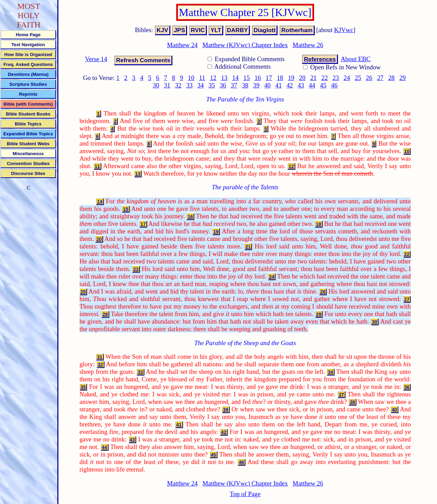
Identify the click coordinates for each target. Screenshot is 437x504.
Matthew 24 (182, 45)
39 (256, 85)
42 (290, 85)
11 (202, 78)
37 (234, 85)
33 (189, 85)
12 (213, 78)
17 (269, 78)
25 (358, 78)
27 (380, 78)
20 (302, 78)
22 (325, 78)
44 (312, 85)
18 (280, 78)
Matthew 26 (308, 45)
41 (279, 85)
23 (336, 78)
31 (167, 85)
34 (201, 85)
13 (224, 78)
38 (245, 85)
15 (247, 78)
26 (369, 78)
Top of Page (245, 494)
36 (223, 85)
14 (235, 78)
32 (178, 85)
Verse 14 (96, 59)
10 (191, 78)
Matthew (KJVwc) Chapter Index (245, 45)
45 (323, 85)
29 (403, 78)
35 (212, 85)
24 (347, 78)
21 (314, 78)
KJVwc (344, 30)
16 (258, 78)
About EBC (356, 59)
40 (267, 85)
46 (334, 85)
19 (291, 78)
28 (391, 78)
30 (156, 85)
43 (301, 85)
